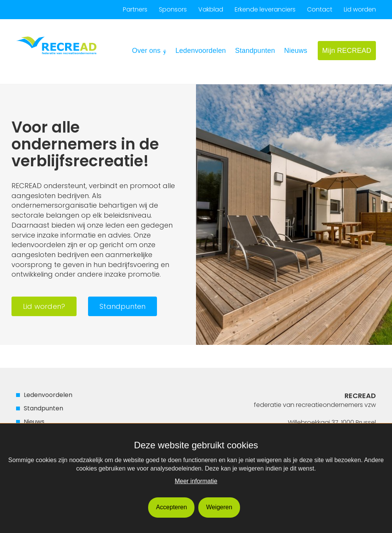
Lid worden (360, 9)
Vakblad (211, 9)
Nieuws (296, 51)
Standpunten (255, 51)
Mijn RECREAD (347, 51)
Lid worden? (44, 306)
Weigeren (219, 507)
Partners (135, 9)
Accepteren (171, 507)
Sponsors (173, 9)
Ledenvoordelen (201, 51)
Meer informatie (196, 481)
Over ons (146, 51)
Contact (320, 9)
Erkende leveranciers (265, 9)
